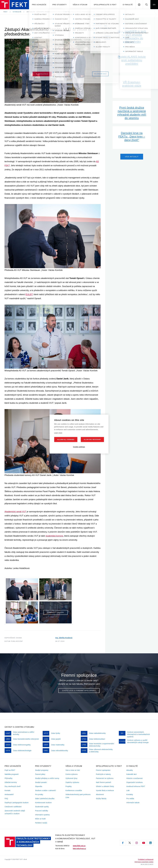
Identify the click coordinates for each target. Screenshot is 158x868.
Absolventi (100, 794)
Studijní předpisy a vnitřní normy (47, 778)
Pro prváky (39, 794)
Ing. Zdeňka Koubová (64, 638)
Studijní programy (42, 770)
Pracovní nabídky (42, 811)
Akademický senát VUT (15, 512)
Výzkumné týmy (71, 778)
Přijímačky (8, 778)
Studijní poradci (41, 782)
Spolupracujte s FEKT (105, 5)
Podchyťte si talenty (103, 774)
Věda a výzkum (80, 5)
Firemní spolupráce (103, 770)
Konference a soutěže (74, 790)
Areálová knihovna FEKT (136, 786)
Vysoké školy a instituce (105, 790)
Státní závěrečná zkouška (45, 799)
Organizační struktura (135, 782)
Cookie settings (79, 447)
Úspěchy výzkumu (72, 782)
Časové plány (40, 774)
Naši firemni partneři (104, 782)
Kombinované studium (43, 803)
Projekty (69, 786)
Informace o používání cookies (144, 862)
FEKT (5, 12)
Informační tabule (133, 803)
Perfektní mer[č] (41, 823)
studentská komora (54, 536)
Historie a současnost (135, 778)
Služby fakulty (101, 799)
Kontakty (130, 794)
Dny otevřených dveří (13, 786)
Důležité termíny (11, 782)
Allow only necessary (92, 439)
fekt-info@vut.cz (79, 849)
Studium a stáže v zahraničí (45, 790)
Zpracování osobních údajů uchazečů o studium (15, 812)
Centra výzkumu (72, 774)
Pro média (130, 799)
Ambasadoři (9, 794)
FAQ (6, 799)
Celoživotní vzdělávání (13, 807)
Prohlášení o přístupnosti (146, 859)
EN (154, 5)
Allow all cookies (66, 439)
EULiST (29, 294)
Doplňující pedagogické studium (17, 803)
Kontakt (7, 790)
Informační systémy (42, 815)
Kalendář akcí (132, 774)
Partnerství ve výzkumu (105, 778)
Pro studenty (60, 5)
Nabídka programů (12, 774)
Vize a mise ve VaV (73, 770)
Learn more (58, 433)
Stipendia (39, 786)
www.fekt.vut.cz (79, 846)
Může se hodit (40, 819)
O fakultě (128, 5)
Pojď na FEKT (10, 770)
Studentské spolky (42, 807)
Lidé (128, 790)
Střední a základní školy (105, 786)
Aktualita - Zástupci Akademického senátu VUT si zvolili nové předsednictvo (61, 12)
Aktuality (130, 770)
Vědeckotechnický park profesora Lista (78, 796)
